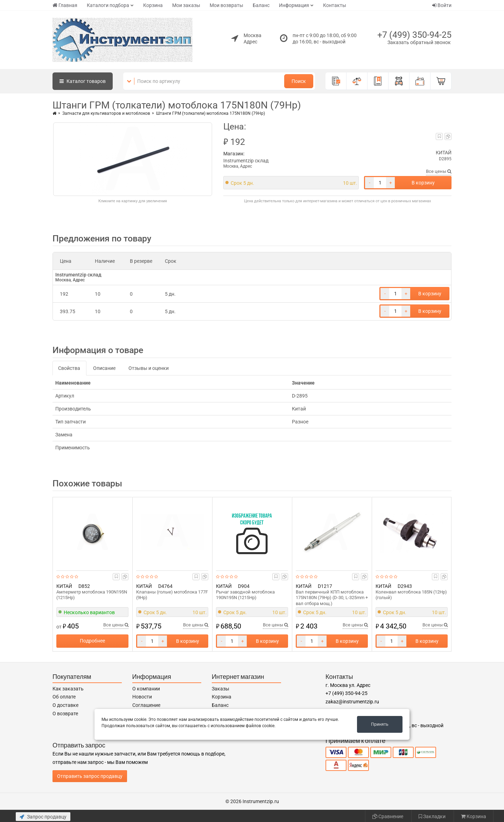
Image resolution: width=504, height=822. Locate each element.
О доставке (65, 705)
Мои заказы (186, 5)
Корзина (153, 5)
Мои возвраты (226, 5)
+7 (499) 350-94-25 (414, 35)
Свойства (69, 368)
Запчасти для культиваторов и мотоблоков (106, 113)
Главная (65, 5)
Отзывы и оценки (149, 368)
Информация (294, 5)
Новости (142, 697)
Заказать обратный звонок (419, 42)
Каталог (83, 81)
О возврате (65, 714)
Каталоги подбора (108, 5)
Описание (104, 368)
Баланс (261, 5)
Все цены (439, 171)
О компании (146, 689)
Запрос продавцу (43, 817)
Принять (380, 724)
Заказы (220, 689)
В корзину (423, 183)
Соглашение (146, 705)
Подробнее (92, 641)
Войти (442, 5)
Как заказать (68, 689)
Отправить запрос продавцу (90, 776)
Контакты (335, 5)
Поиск (299, 81)
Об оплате (64, 697)
